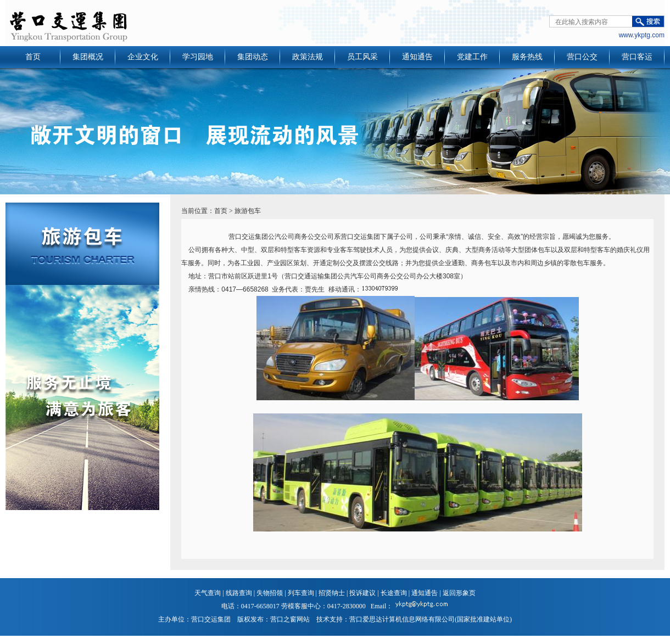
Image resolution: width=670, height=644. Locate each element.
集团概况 (88, 57)
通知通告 (417, 57)
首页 (33, 57)
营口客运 (637, 57)
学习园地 (198, 57)
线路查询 (239, 593)
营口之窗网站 (290, 619)
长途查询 (394, 593)
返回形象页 (459, 593)
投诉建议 (362, 593)
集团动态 (253, 57)
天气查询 (208, 593)
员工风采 (362, 57)
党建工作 (472, 57)
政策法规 (308, 57)
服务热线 (527, 57)
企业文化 (143, 57)
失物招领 (270, 593)
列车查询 (301, 593)
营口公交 (582, 57)
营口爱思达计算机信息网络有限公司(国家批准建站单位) (431, 619)
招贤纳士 (332, 593)
